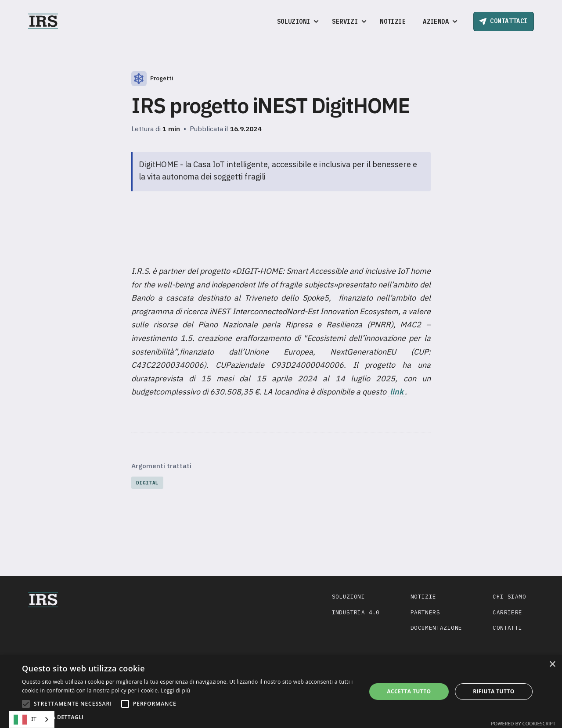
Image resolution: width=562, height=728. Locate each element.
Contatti (507, 628)
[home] (43, 21)
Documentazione (436, 628)
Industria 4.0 (356, 612)
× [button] (552, 665)
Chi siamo (509, 596)
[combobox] (32, 719)
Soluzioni (349, 596)
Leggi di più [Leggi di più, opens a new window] (175, 690)
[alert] (281, 692)
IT (25, 720)
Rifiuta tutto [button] (494, 691)
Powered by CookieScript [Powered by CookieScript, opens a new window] (523, 723)
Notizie (393, 22)
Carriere (507, 612)
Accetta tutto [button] (409, 691)
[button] (296, 22)
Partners (425, 612)
